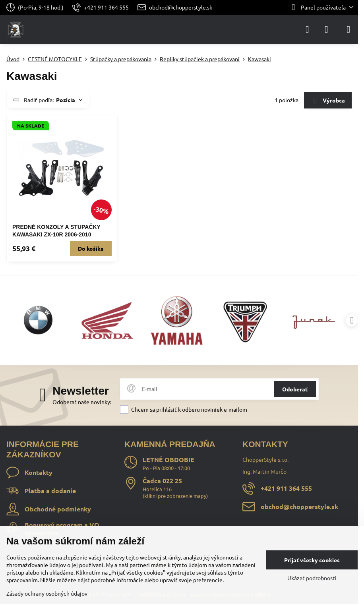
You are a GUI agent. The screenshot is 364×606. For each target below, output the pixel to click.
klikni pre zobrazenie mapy (175, 496)
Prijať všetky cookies (312, 560)
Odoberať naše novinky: (82, 402)
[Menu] (349, 29)
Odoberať (295, 389)
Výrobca (328, 101)
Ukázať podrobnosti (312, 578)
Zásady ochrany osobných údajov (47, 593)
